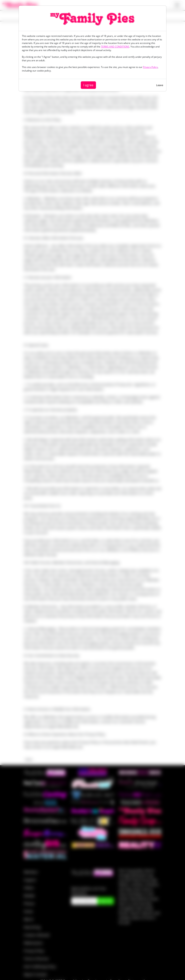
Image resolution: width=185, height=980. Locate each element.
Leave (160, 85)
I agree (88, 85)
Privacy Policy (150, 67)
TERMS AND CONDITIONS (115, 47)
